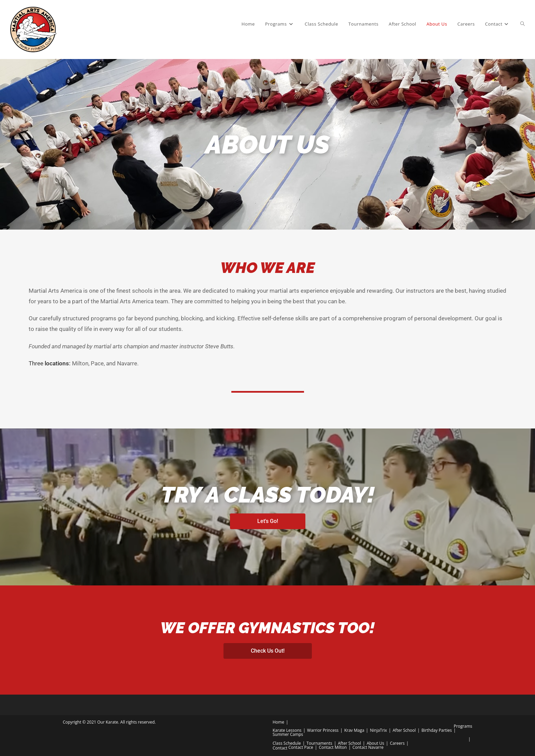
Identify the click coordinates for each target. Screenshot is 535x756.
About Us (375, 743)
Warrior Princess (323, 730)
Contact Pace (301, 747)
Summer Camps (288, 734)
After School (404, 730)
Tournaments (319, 743)
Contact (280, 748)
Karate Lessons (287, 730)
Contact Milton (333, 747)
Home (278, 722)
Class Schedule (287, 743)
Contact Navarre (368, 747)
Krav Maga (354, 730)
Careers (397, 743)
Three (49, 363)
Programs (463, 726)
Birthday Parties (437, 730)
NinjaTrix (378, 730)
